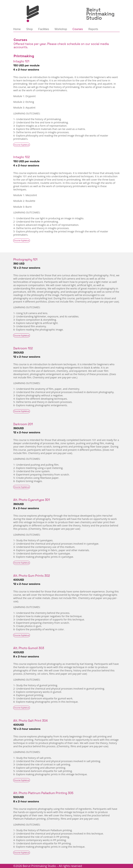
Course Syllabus (22, 145)
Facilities (44, 29)
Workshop (61, 29)
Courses (78, 29)
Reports (93, 29)
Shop (29, 29)
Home (17, 29)
